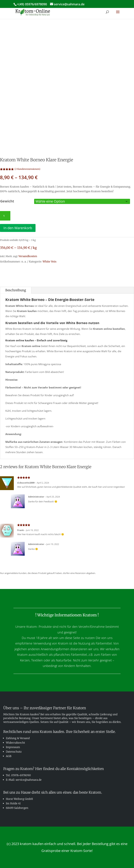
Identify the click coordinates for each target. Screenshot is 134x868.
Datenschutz (14, 752)
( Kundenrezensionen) (27, 169)
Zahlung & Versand (18, 738)
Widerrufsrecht (15, 743)
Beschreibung (16, 290)
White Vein (49, 262)
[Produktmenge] (5, 216)
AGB (9, 756)
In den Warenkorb (18, 228)
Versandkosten (28, 256)
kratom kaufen (32, 844)
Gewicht (7, 201)
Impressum (13, 747)
